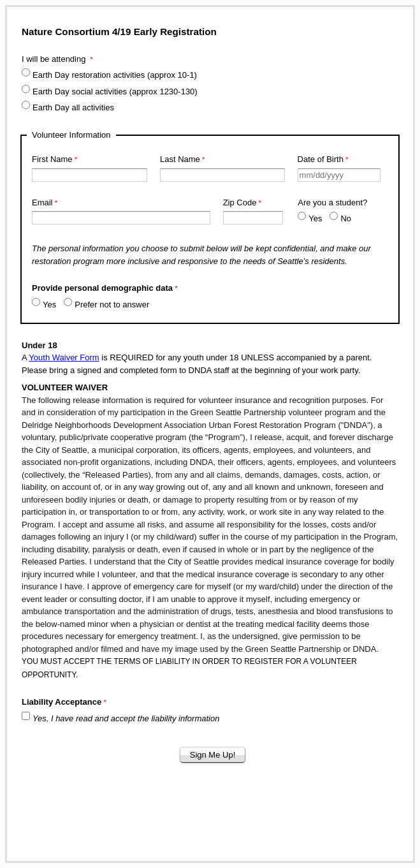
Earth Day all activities (75, 107)
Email (42, 202)
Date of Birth (321, 159)
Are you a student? (332, 202)
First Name (52, 159)
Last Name (180, 159)
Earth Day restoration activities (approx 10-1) (115, 75)
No (346, 218)
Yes (315, 218)
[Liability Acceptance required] (87, 703)
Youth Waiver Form (64, 357)
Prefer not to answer (112, 305)
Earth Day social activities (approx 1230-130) (115, 92)
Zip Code (240, 202)
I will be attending (55, 59)
